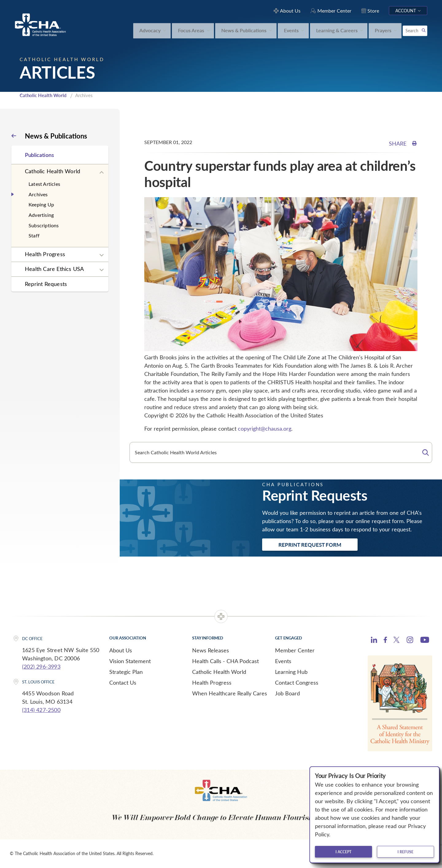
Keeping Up (41, 204)
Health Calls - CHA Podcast (225, 661)
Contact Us (123, 682)
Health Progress (45, 254)
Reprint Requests (46, 284)
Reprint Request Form (310, 545)
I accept (343, 852)
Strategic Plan (126, 672)
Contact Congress (297, 682)
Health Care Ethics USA (54, 269)
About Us (121, 650)
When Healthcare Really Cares (230, 693)
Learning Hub (291, 672)
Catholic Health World (43, 95)
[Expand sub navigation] (102, 173)
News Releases (211, 650)
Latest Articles (44, 184)
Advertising (41, 215)
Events (283, 661)
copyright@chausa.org (265, 428)
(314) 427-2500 (41, 710)
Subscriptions (44, 225)
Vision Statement (130, 661)
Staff (34, 235)
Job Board (287, 693)
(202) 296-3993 (41, 667)
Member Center (295, 650)
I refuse (405, 852)
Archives (38, 194)
